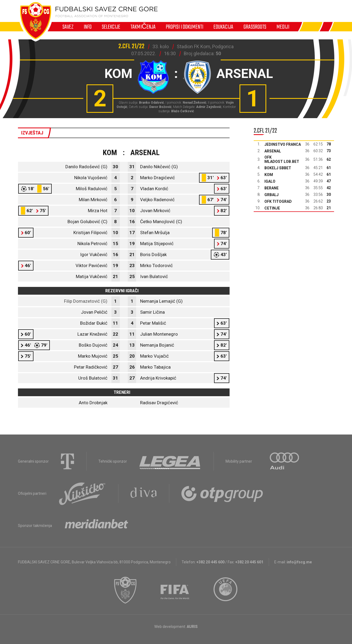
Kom (269, 175)
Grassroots (255, 27)
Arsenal (273, 151)
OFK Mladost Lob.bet (282, 159)
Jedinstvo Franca (283, 144)
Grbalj (272, 195)
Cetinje (272, 208)
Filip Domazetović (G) (86, 301)
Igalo (270, 181)
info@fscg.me (299, 562)
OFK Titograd (278, 201)
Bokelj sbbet (278, 168)
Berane (272, 188)
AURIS (192, 627)
